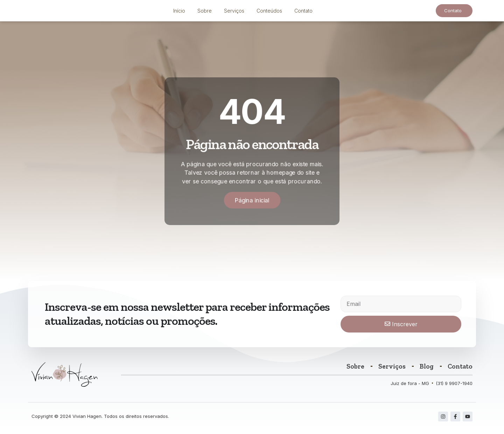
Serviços (234, 12)
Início (179, 12)
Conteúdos (269, 12)
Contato (303, 12)
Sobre (205, 12)
